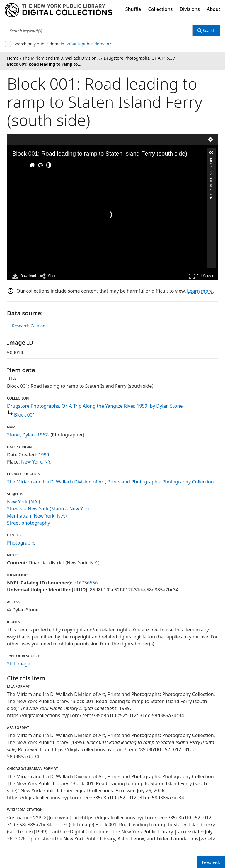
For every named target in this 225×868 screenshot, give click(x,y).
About (214, 9)
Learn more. (201, 291)
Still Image (19, 664)
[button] (211, 153)
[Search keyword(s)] (99, 31)
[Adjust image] (49, 165)
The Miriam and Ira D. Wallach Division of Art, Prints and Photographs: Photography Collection (110, 482)
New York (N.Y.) (23, 502)
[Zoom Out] (24, 165)
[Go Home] (32, 165)
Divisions (190, 9)
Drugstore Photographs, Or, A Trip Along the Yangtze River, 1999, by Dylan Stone (95, 406)
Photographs (21, 543)
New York (80, 509)
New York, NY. (36, 462)
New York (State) (46, 509)
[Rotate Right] (40, 165)
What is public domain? (89, 44)
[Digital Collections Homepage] (58, 10)
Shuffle (133, 9)
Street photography (29, 523)
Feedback (211, 862)
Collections (161, 9)
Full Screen (202, 276)
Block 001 (25, 415)
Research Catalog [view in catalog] (29, 326)
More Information (211, 160)
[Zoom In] (16, 165)
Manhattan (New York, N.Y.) (37, 516)
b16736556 (85, 583)
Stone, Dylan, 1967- (28, 435)
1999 (44, 455)
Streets (15, 509)
